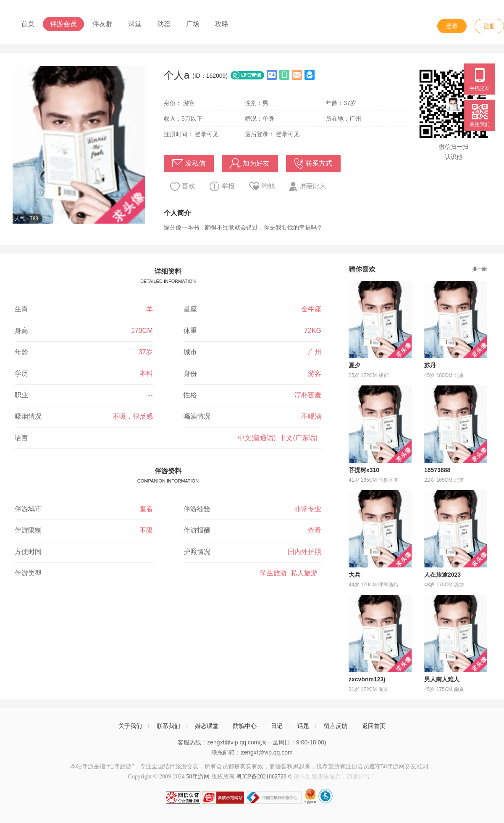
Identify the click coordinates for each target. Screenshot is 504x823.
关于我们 (130, 726)
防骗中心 (245, 726)
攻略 (222, 24)
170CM (142, 331)
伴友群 (102, 24)
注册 (489, 26)
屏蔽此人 (308, 186)
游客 (315, 373)
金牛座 (311, 309)
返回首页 (374, 726)
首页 (28, 24)
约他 (262, 186)
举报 (222, 186)
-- (151, 395)
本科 (146, 373)
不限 (146, 530)
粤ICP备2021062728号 (264, 777)
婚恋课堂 (207, 726)
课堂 (135, 24)
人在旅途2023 (442, 575)
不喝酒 (311, 416)
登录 (452, 26)
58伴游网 (198, 777)
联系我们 (168, 726)
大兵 (354, 575)
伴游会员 (63, 24)
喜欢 (183, 187)
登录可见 (207, 134)
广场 (193, 24)
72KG (313, 331)
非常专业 (308, 509)
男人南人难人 (442, 679)
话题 (303, 726)
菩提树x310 (364, 470)
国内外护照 (304, 552)
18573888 (437, 470)
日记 (277, 726)
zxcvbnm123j (367, 679)
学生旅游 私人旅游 (291, 573)
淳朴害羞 (308, 395)
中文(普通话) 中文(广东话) (280, 438)
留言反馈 (336, 726)
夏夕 (354, 365)
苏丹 (430, 365)
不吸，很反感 (133, 416)
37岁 (146, 352)
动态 (164, 24)
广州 (315, 352)
